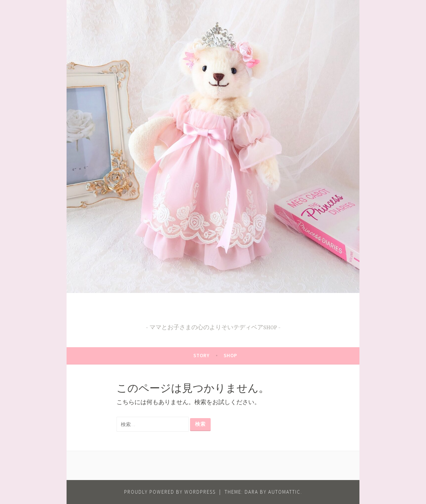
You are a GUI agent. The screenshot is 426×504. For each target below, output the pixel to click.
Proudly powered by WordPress (170, 492)
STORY (202, 355)
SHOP (230, 355)
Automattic (284, 492)
